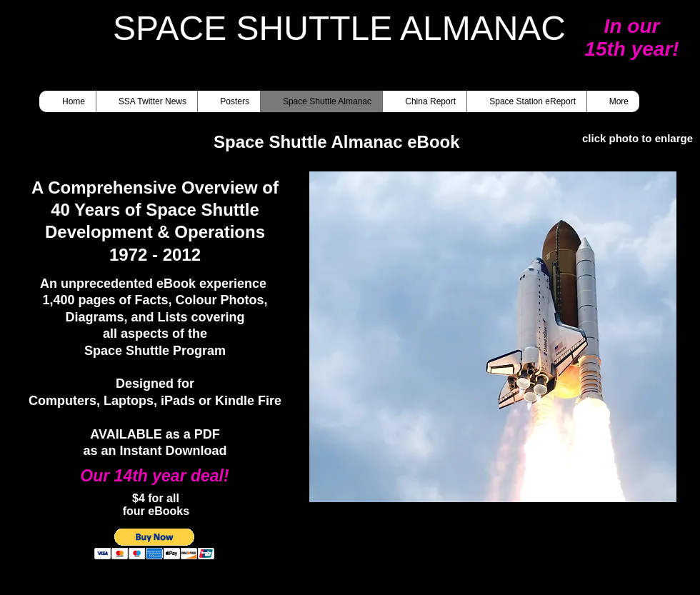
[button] (493, 337)
